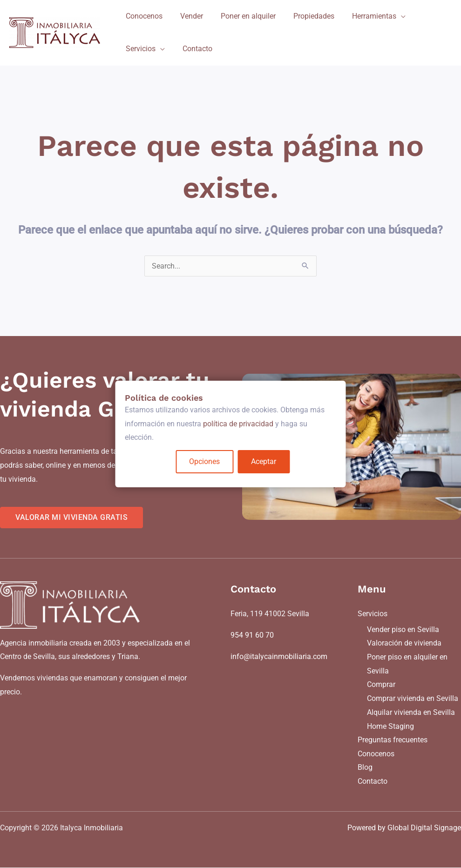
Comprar (381, 685)
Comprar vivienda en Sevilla (413, 698)
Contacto (373, 782)
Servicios (373, 614)
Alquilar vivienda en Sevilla (411, 712)
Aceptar (264, 461)
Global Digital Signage (424, 828)
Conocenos (376, 754)
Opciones (204, 461)
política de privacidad (238, 424)
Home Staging (390, 726)
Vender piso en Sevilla (403, 629)
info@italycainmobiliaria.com (279, 656)
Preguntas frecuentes (393, 740)
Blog (365, 768)
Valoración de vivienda (404, 643)
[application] (388, 16)
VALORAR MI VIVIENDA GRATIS (71, 517)
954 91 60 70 (252, 635)
